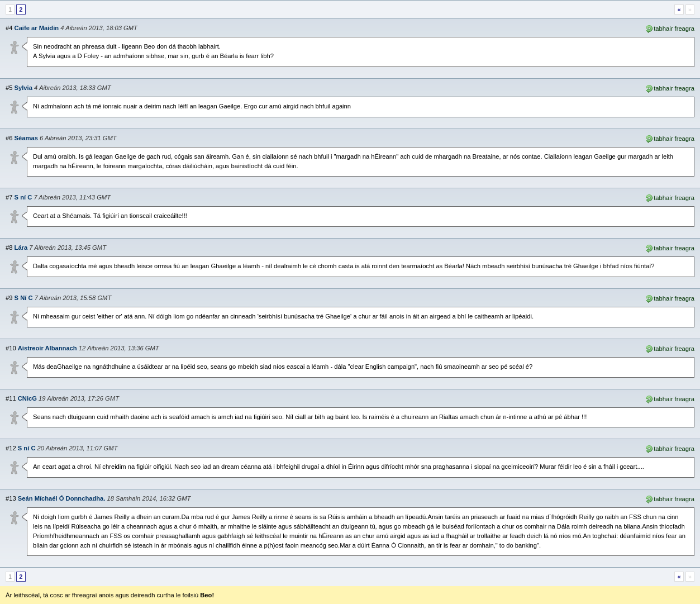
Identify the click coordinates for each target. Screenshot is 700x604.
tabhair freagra (670, 28)
